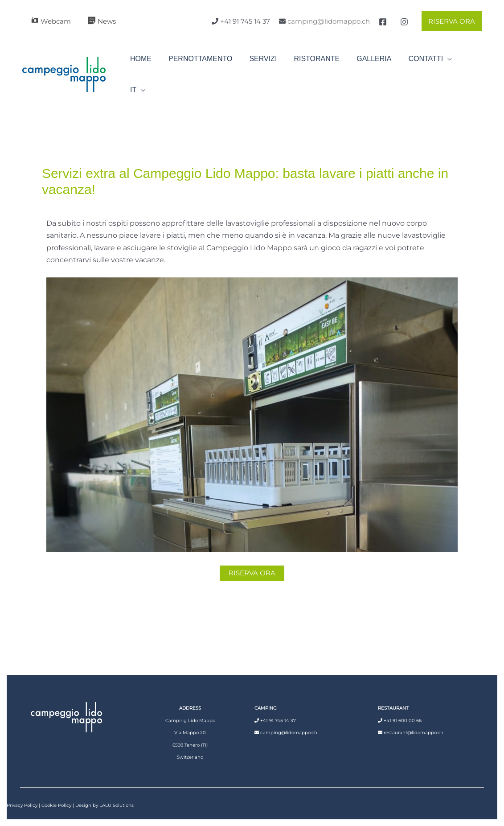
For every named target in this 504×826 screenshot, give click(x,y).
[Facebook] (383, 22)
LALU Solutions (117, 792)
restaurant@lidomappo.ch (414, 720)
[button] (449, 21)
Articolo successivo (440, 619)
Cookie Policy (56, 792)
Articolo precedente (66, 619)
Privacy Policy (22, 792)
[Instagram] (404, 22)
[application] (441, 68)
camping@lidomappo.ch (329, 21)
